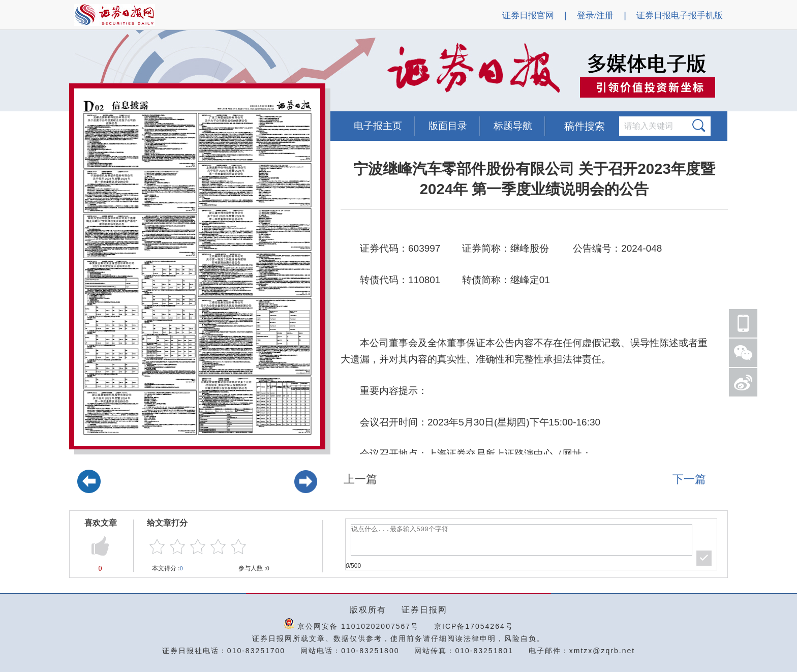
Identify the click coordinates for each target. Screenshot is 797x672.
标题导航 (513, 126)
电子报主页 (378, 126)
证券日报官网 (528, 16)
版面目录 (448, 126)
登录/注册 (595, 16)
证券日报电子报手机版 (680, 16)
